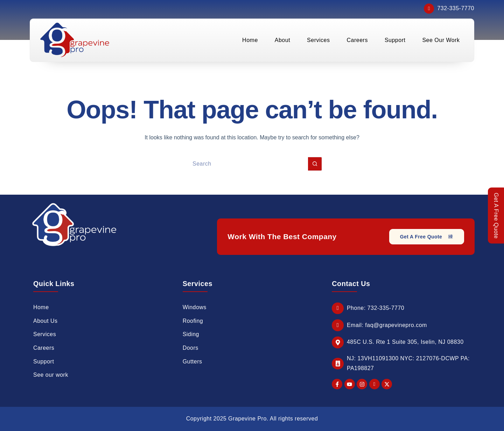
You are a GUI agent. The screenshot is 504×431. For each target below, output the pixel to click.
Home (250, 40)
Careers (357, 40)
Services (318, 40)
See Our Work (441, 40)
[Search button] (315, 164)
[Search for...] (245, 164)
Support (395, 40)
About (282, 40)
